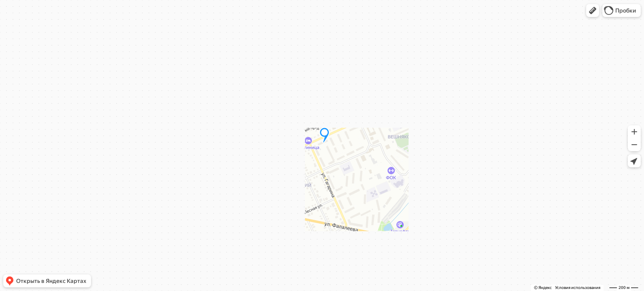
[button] (593, 11)
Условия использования (578, 288)
